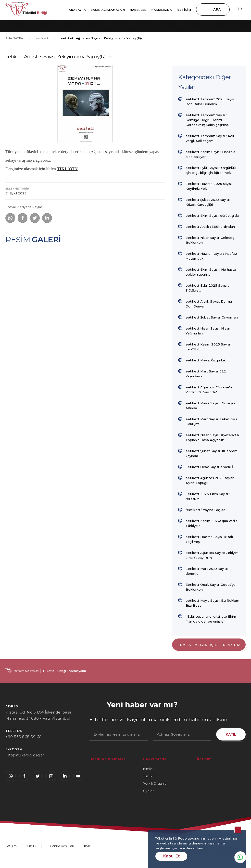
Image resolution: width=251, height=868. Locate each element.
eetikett (42, 38)
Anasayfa (77, 10)
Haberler (138, 10)
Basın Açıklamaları (108, 10)
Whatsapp (240, 857)
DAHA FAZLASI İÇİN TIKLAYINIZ (210, 645)
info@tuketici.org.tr (25, 755)
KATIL (231, 734)
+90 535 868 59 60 (24, 737)
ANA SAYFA (14, 38)
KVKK (88, 846)
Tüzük (148, 776)
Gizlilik (32, 846)
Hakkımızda (162, 10)
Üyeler (148, 791)
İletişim (184, 10)
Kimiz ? (149, 769)
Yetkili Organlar (155, 783)
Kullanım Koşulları (60, 846)
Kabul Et (171, 856)
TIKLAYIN (67, 169)
